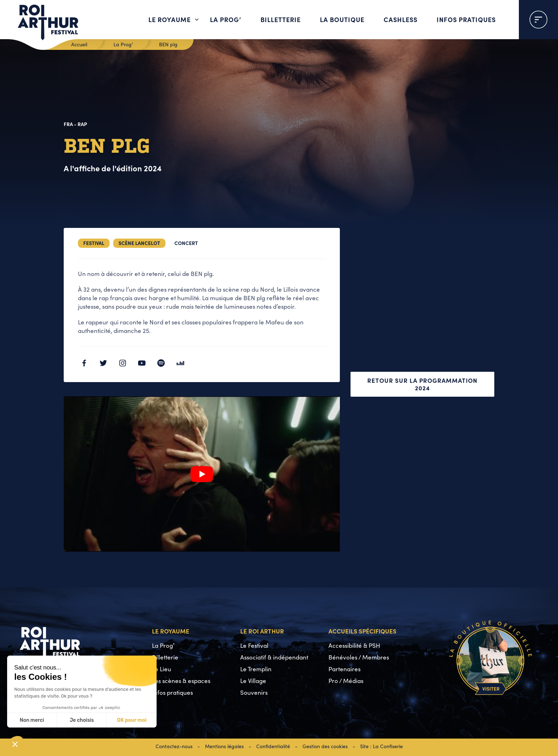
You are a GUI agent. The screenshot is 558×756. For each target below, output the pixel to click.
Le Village (253, 681)
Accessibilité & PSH (354, 645)
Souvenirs (254, 692)
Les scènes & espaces (181, 681)
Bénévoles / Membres (359, 657)
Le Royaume (170, 19)
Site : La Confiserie (381, 746)
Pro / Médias (346, 681)
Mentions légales (224, 746)
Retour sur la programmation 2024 (422, 384)
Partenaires (344, 669)
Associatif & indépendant (274, 657)
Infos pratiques (466, 19)
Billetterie (281, 19)
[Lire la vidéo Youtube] (202, 474)
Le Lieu (162, 669)
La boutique (342, 19)
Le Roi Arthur (262, 631)
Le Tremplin (256, 669)
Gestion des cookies (325, 746)
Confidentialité (273, 746)
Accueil (79, 44)
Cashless (401, 19)
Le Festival (254, 645)
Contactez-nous (174, 746)
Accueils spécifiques (362, 631)
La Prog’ (226, 19)
